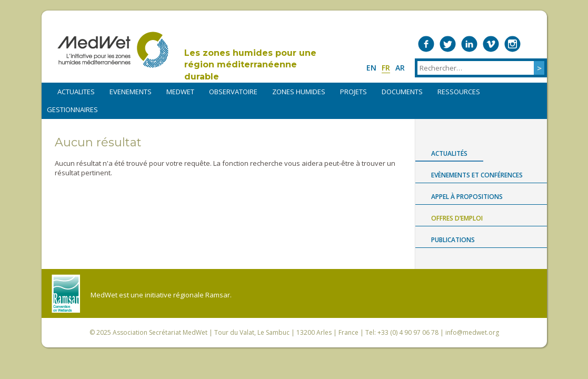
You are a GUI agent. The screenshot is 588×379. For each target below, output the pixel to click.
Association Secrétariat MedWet (160, 332)
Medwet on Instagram (512, 44)
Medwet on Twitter (448, 44)
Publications (453, 240)
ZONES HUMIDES (299, 92)
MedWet (113, 50)
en (371, 68)
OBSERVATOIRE (233, 92)
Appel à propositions (467, 197)
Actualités (449, 153)
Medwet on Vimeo (491, 44)
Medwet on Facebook (426, 44)
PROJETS (353, 92)
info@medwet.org (472, 332)
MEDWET (180, 92)
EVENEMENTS (131, 92)
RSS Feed (534, 44)
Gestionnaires (72, 109)
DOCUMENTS (402, 92)
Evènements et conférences (477, 175)
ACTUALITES (76, 92)
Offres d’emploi (457, 218)
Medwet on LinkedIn (469, 44)
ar (400, 68)
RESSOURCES (459, 92)
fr (386, 68)
